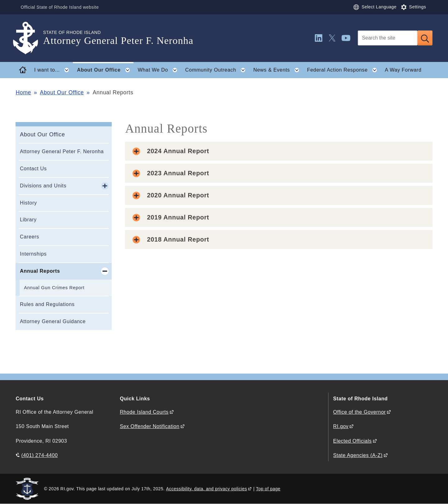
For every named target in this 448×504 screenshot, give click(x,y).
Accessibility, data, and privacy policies (207, 489)
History (28, 203)
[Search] (388, 38)
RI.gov (341, 426)
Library (28, 220)
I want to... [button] (54, 70)
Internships (33, 254)
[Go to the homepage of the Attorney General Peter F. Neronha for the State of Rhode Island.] (29, 38)
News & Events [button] (278, 70)
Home (23, 92)
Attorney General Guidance (53, 321)
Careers (30, 237)
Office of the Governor (359, 412)
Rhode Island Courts (144, 412)
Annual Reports (40, 271)
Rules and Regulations (47, 304)
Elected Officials (352, 441)
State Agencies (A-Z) (358, 455)
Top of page (268, 489)
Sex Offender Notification (150, 426)
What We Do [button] (159, 70)
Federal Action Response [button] (344, 70)
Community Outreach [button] (217, 70)
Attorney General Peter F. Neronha (62, 151)
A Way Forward (403, 70)
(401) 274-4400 (39, 455)
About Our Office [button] (105, 70)
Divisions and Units (43, 186)
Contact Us (33, 169)
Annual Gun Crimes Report (54, 288)
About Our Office (62, 92)
